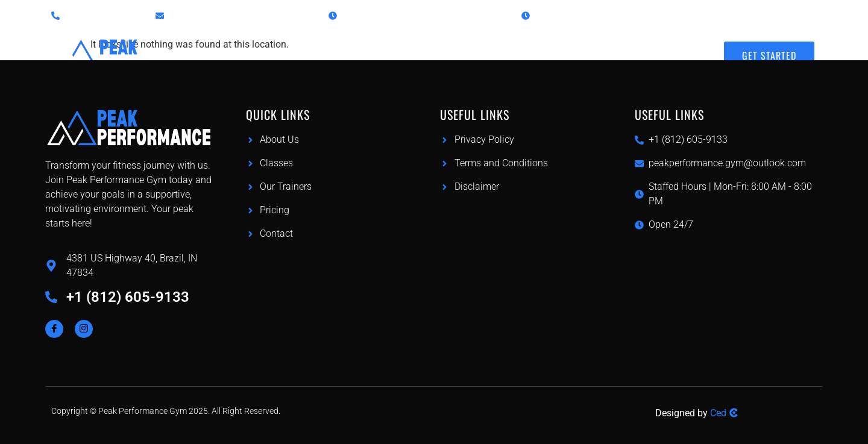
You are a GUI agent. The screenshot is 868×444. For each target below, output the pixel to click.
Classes (392, 47)
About (611, 47)
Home (326, 47)
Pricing (464, 47)
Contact (671, 47)
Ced (718, 413)
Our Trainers (539, 47)
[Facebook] (54, 329)
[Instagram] (84, 329)
